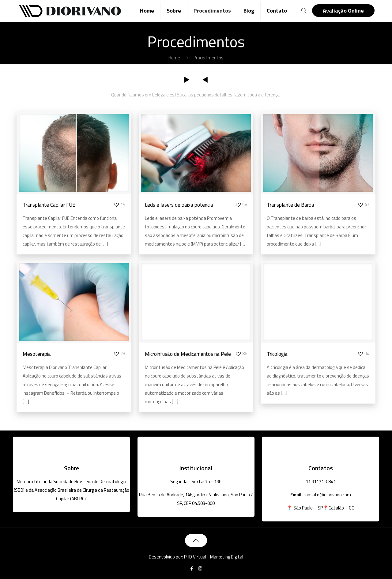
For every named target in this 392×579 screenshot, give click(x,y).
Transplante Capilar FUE (49, 205)
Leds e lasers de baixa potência (179, 205)
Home (174, 58)
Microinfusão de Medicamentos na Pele (188, 354)
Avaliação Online (343, 11)
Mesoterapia (37, 354)
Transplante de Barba (290, 205)
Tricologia (277, 354)
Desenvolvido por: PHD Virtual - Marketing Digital (196, 557)
